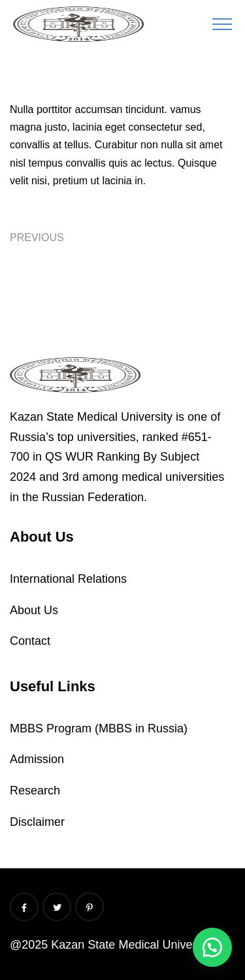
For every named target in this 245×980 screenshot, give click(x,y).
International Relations (68, 579)
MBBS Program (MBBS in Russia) (99, 728)
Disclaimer (37, 822)
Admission (37, 759)
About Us (34, 610)
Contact (30, 641)
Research (35, 791)
